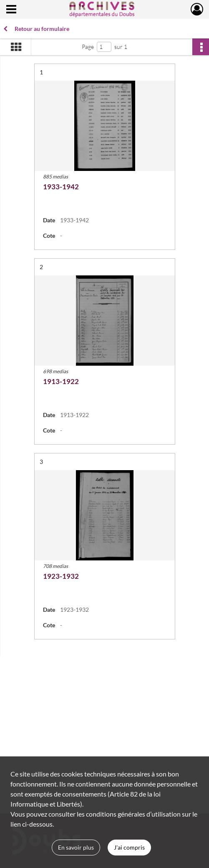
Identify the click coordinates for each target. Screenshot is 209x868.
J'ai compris (129, 847)
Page (88, 47)
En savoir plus (76, 847)
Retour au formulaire (36, 29)
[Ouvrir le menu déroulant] (11, 10)
